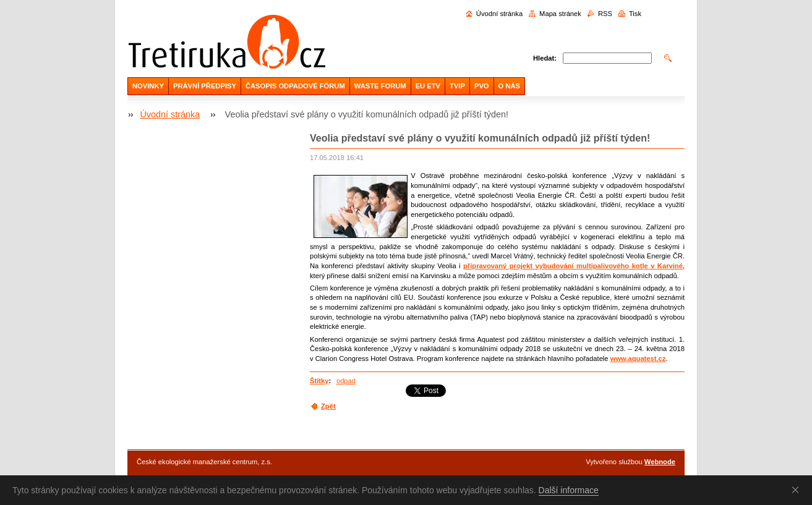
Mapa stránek (560, 14)
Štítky (319, 381)
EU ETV (428, 86)
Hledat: (545, 58)
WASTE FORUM (380, 86)
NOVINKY (148, 86)
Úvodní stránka (499, 14)
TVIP (457, 86)
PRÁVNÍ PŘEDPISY (205, 86)
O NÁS (509, 86)
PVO (482, 86)
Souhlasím (798, 490)
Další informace (569, 490)
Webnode (660, 462)
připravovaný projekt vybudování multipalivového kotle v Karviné (573, 266)
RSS (605, 14)
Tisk (635, 14)
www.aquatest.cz (638, 359)
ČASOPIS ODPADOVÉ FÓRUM (295, 86)
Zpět (328, 406)
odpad (346, 381)
